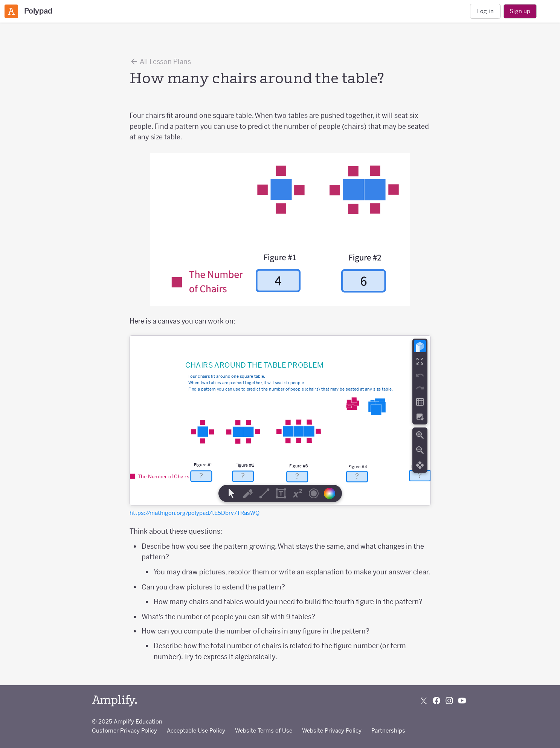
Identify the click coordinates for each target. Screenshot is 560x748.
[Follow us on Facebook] (436, 701)
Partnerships (388, 730)
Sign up (520, 11)
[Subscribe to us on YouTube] (462, 701)
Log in (485, 11)
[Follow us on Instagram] (449, 701)
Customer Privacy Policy (124, 730)
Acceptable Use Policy (196, 730)
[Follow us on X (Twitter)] (424, 701)
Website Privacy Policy (332, 730)
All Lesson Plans (160, 61)
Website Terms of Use (264, 730)
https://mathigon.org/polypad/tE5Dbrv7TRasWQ (195, 513)
